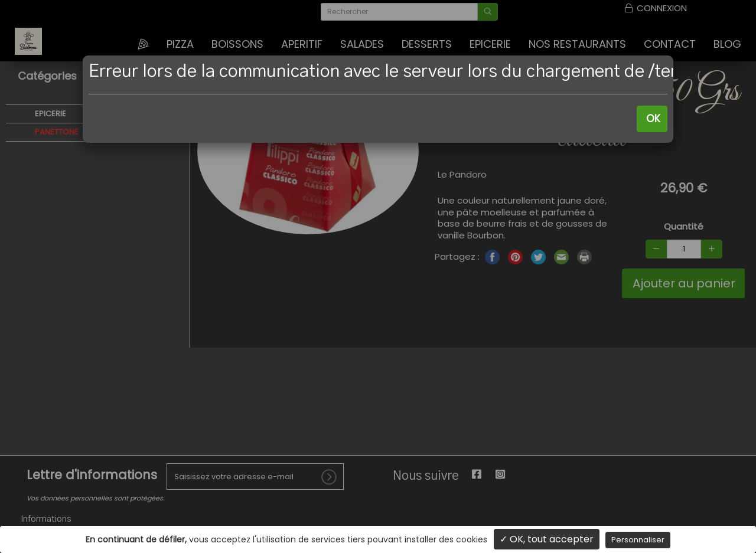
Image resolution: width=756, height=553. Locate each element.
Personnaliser (638, 540)
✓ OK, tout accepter (547, 539)
